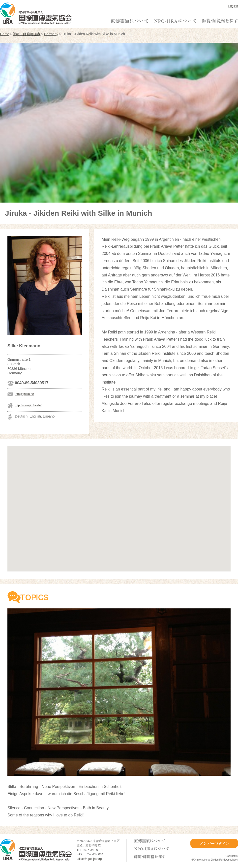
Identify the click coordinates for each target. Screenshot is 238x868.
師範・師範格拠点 (27, 34)
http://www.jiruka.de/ (28, 405)
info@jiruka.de (24, 394)
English (233, 6)
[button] (119, 504)
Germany (51, 34)
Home (5, 34)
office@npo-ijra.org (89, 859)
